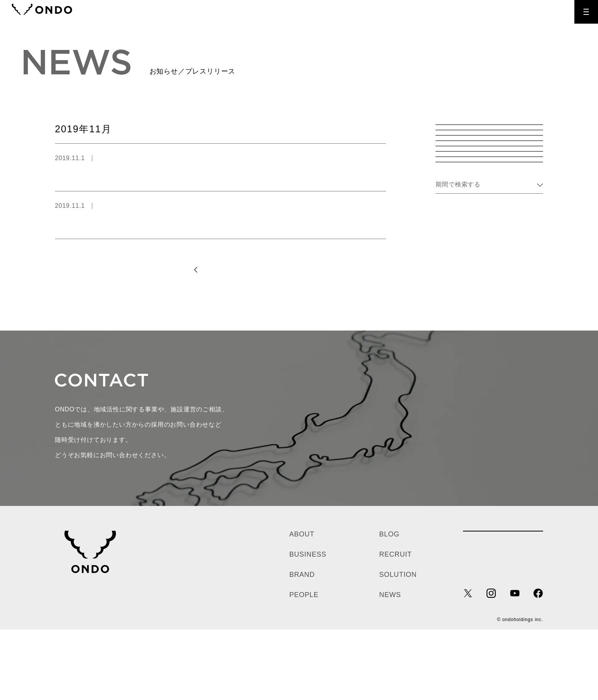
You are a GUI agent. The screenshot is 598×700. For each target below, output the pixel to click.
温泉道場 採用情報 (489, 228)
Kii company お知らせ (489, 252)
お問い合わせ (435, 488)
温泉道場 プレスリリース (136, 158)
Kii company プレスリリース (489, 275)
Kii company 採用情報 (489, 299)
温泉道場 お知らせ (489, 181)
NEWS (390, 665)
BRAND (302, 645)
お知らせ (489, 157)
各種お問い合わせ (503, 609)
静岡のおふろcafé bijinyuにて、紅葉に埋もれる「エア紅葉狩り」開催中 (158, 222)
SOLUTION (398, 645)
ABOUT (302, 605)
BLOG (389, 605)
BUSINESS (308, 625)
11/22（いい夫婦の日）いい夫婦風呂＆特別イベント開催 (137, 174)
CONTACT (492, 12)
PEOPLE (304, 665)
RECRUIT (539, 12)
